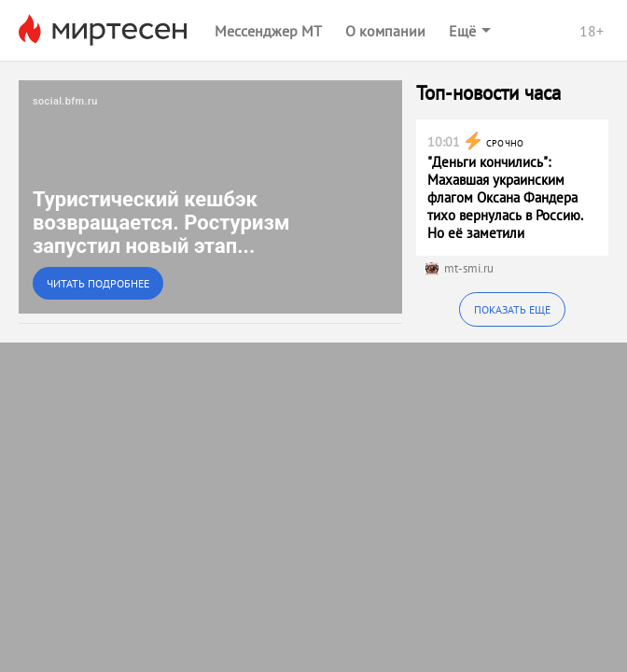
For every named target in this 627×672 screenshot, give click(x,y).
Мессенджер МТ (268, 31)
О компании (385, 31)
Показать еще (512, 309)
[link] (210, 197)
